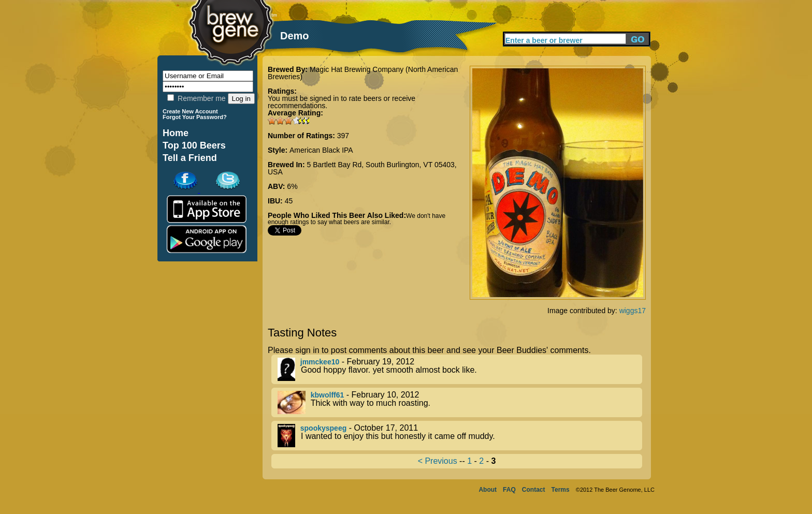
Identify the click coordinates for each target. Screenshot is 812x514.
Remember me (196, 98)
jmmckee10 (320, 362)
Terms (561, 490)
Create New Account (190, 111)
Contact (534, 490)
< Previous (438, 461)
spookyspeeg (323, 428)
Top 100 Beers (194, 145)
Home (176, 133)
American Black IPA (321, 150)
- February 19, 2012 (460, 369)
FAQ (509, 490)
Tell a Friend (190, 158)
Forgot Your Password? (195, 117)
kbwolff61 (328, 395)
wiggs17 (633, 311)
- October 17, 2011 (460, 436)
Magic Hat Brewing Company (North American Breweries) (363, 73)
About (488, 490)
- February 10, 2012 (460, 402)
